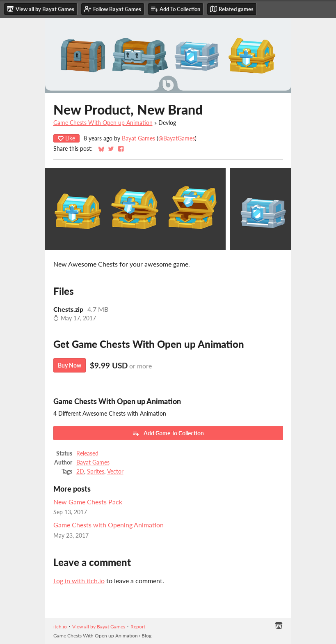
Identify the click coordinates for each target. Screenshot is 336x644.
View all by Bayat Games (99, 627)
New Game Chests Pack (88, 502)
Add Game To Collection (168, 433)
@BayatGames (177, 138)
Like (66, 138)
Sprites (96, 471)
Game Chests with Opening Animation (109, 525)
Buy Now (70, 365)
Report (138, 627)
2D (80, 471)
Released (87, 453)
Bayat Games (138, 138)
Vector (115, 471)
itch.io (60, 627)
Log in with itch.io (79, 581)
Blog (146, 636)
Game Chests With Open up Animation (103, 123)
